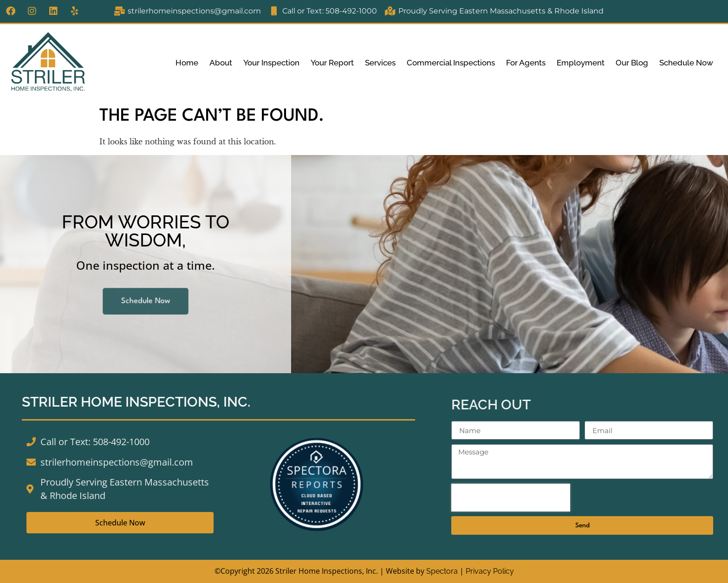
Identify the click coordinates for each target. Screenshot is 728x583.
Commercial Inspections (451, 63)
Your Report (332, 63)
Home (187, 63)
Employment (581, 63)
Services (380, 63)
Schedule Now (686, 63)
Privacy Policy (490, 571)
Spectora (442, 571)
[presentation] (511, 498)
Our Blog (632, 63)
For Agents (526, 63)
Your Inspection (271, 63)
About (221, 63)
